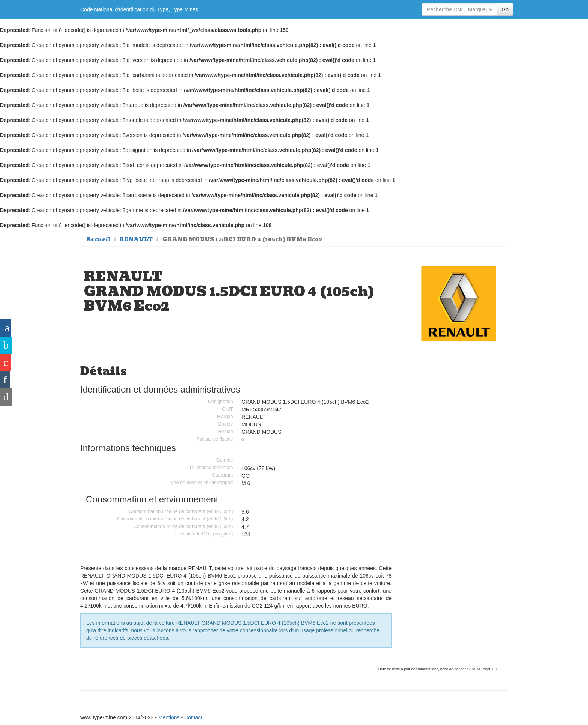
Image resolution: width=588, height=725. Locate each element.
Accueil (98, 239)
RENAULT (136, 239)
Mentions (169, 717)
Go (505, 9)
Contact (193, 717)
